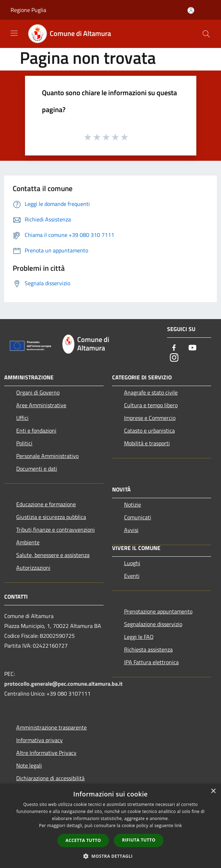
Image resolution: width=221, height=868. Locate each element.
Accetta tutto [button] (83, 840)
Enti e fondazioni (36, 430)
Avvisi (131, 530)
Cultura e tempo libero (151, 405)
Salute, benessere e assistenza (53, 555)
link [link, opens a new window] (178, 826)
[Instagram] (174, 358)
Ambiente (28, 542)
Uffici (22, 418)
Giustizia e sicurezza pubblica (51, 517)
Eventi (132, 576)
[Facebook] (174, 348)
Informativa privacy (39, 740)
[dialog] (111, 826)
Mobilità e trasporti (147, 443)
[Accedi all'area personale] (191, 10)
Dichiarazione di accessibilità (50, 778)
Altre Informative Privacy (46, 753)
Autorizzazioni (33, 568)
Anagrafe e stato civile (151, 392)
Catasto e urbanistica (149, 430)
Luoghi (132, 563)
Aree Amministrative (41, 405)
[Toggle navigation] (14, 33)
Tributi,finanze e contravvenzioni (56, 530)
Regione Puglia (28, 10)
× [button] (213, 791)
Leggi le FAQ (139, 637)
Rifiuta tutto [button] (139, 840)
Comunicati (138, 517)
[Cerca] (206, 34)
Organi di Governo (38, 392)
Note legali (29, 765)
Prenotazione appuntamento (158, 611)
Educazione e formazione (46, 504)
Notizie (133, 505)
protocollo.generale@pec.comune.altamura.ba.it (63, 684)
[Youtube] (192, 348)
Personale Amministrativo (47, 456)
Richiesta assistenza (148, 649)
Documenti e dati (37, 469)
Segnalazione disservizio (153, 624)
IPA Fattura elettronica (151, 662)
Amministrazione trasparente (51, 727)
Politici (24, 443)
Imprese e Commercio (150, 418)
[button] (111, 856)
